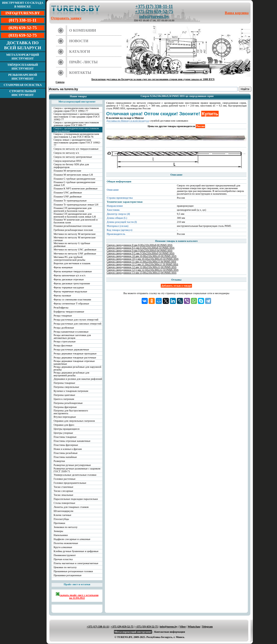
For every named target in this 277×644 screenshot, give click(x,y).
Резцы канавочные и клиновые (71, 332)
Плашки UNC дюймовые (68, 193)
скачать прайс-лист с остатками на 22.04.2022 (77, 596)
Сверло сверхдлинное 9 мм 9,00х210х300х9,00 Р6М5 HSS (140, 251)
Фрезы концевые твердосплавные (73, 271)
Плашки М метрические (67, 171)
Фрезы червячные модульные (70, 291)
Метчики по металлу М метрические (75, 234)
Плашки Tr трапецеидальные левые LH (76, 205)
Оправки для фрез (64, 425)
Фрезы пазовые (62, 296)
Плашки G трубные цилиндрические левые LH (74, 184)
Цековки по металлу (65, 567)
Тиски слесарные (63, 491)
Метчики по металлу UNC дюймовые (75, 250)
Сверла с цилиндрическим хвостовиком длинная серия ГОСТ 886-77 (76, 124)
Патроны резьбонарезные (68, 403)
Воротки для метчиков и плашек (72, 263)
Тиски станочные (63, 487)
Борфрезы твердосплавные (69, 312)
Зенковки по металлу (66, 527)
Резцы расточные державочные (71, 350)
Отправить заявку (66, 18)
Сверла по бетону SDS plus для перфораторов (71, 166)
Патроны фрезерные (65, 407)
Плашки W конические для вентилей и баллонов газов (76, 221)
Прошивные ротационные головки (73, 571)
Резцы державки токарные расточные (75, 358)
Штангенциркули (63, 511)
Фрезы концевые (63, 267)
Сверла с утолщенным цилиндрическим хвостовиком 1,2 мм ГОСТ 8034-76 (76, 135)
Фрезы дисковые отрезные (69, 279)
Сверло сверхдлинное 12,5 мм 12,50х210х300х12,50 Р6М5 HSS (143, 270)
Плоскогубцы (61, 519)
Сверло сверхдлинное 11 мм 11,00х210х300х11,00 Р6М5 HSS (141, 262)
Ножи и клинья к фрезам (68, 449)
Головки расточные (65, 479)
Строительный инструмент (23, 93)
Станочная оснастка (23, 85)
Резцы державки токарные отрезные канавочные (74, 362)
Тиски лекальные (63, 495)
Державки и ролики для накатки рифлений (78, 379)
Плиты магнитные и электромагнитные (76, 563)
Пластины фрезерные (66, 445)
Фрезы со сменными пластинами (72, 300)
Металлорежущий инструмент (23, 57)
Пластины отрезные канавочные (72, 441)
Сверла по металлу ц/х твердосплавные (76, 149)
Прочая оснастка (63, 559)
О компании (83, 30)
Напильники (61, 535)
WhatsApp (194, 627)
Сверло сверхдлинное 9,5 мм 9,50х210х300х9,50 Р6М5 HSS (141, 253)
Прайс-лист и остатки (77, 584)
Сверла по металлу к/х (66, 153)
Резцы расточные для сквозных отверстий (77, 324)
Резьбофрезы (61, 308)
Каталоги (80, 51)
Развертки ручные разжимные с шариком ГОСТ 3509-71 (77, 470)
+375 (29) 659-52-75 (154, 12)
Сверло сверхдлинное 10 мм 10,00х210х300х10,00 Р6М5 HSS (142, 256)
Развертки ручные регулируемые (72, 465)
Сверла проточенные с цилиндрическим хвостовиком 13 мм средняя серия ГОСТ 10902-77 (77, 117)
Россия (200, 126)
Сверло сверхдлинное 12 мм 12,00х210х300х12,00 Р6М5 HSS (142, 267)
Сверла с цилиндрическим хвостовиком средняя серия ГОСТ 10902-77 (76, 110)
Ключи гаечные (62, 515)
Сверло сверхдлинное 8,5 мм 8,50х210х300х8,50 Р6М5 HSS (141, 248)
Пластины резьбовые (66, 453)
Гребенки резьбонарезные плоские (73, 230)
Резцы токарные (63, 316)
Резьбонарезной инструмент (23, 77)
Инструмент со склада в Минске (23, 5)
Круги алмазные (63, 547)
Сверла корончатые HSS (67, 161)
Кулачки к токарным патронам (71, 391)
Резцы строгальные (65, 341)
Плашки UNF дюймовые (68, 197)
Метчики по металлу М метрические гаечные (75, 239)
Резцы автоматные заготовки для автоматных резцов (72, 337)
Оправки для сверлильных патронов (74, 421)
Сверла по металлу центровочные (73, 157)
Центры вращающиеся (67, 429)
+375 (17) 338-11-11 (154, 7)
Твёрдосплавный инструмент (23, 67)
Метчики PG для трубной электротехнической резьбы (69, 258)
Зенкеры (58, 531)
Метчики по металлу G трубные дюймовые (72, 245)
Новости (79, 41)
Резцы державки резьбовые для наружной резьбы (77, 368)
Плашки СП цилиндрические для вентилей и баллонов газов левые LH (75, 215)
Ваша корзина (237, 13)
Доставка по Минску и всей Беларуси (128, 121)
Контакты (80, 73)
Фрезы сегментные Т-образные (71, 304)
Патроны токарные (64, 383)
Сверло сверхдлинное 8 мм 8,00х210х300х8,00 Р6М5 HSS (140, 245)
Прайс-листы (83, 62)
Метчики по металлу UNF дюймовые (75, 254)
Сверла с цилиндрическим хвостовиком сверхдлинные (76, 130)
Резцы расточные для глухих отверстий (76, 320)
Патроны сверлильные (66, 387)
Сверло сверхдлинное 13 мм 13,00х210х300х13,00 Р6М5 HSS (142, 273)
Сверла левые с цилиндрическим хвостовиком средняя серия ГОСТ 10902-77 (77, 143)
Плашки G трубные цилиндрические (74, 179)
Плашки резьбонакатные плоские (73, 226)
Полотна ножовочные (66, 543)
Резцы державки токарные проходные (75, 354)
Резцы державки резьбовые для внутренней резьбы (71, 374)
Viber (183, 627)
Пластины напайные (65, 457)
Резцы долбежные (64, 328)
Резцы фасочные (63, 345)
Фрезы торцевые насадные (69, 287)
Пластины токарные (65, 437)
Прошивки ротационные (68, 575)
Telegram (207, 627)
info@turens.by (154, 17)
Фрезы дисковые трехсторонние (72, 283)
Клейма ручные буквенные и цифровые (76, 551)
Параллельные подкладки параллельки (76, 499)
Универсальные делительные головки (75, 475)
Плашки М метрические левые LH (73, 175)
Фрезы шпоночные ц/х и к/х (70, 275)
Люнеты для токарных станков (71, 507)
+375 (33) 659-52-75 (147, 627)
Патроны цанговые (64, 395)
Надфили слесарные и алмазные (72, 539)
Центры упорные (63, 433)
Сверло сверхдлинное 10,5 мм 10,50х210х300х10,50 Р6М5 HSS (143, 259)
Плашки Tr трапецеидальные (70, 201)
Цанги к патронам (64, 399)
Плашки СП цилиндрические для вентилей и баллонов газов (73, 209)
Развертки (59, 461)
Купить (210, 114)
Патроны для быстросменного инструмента (71, 412)
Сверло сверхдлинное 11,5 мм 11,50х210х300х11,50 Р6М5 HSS (142, 264)
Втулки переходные (65, 417)
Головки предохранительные (70, 483)
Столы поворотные (64, 503)
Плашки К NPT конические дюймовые (76, 189)
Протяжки (59, 523)
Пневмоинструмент (65, 555)
